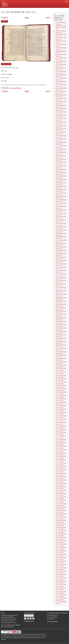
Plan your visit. (19, 9)
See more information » (15, 88)
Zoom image (4, 21)
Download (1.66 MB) (6, 64)
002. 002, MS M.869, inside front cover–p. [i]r (61, 28)
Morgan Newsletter (29, 616)
